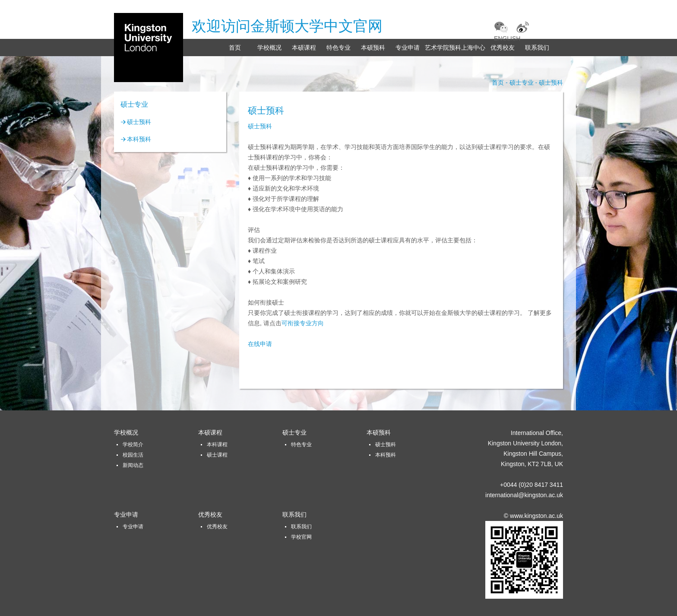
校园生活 (133, 455)
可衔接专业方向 (303, 323)
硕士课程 (217, 455)
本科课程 (217, 445)
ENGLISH (507, 38)
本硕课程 (304, 48)
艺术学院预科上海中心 (455, 48)
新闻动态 (133, 465)
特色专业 (338, 48)
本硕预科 (373, 48)
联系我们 (537, 48)
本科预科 (139, 139)
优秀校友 (503, 48)
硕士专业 (294, 432)
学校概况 (269, 48)
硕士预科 (139, 122)
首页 (235, 48)
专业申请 (408, 48)
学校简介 (133, 445)
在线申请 (260, 344)
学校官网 (301, 537)
